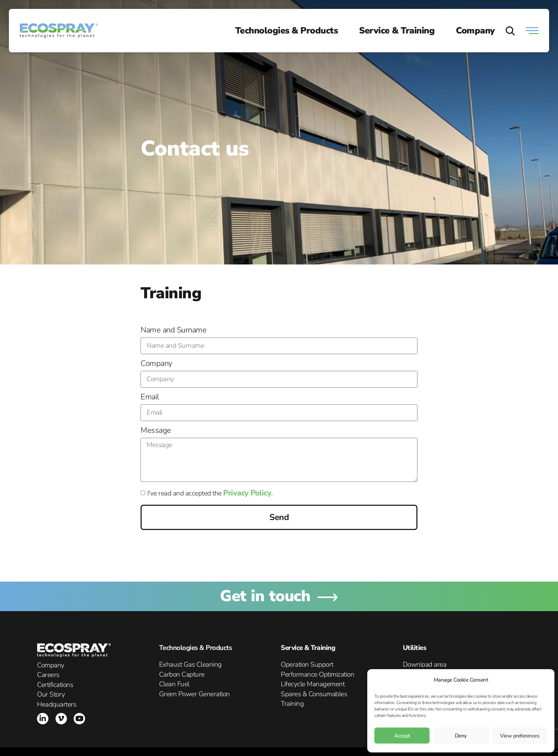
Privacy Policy (247, 493)
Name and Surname (173, 331)
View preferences (520, 736)
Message (156, 431)
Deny (461, 736)
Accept (402, 736)
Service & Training (397, 31)
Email (150, 398)
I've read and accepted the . (210, 493)
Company (475, 31)
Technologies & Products (287, 31)
